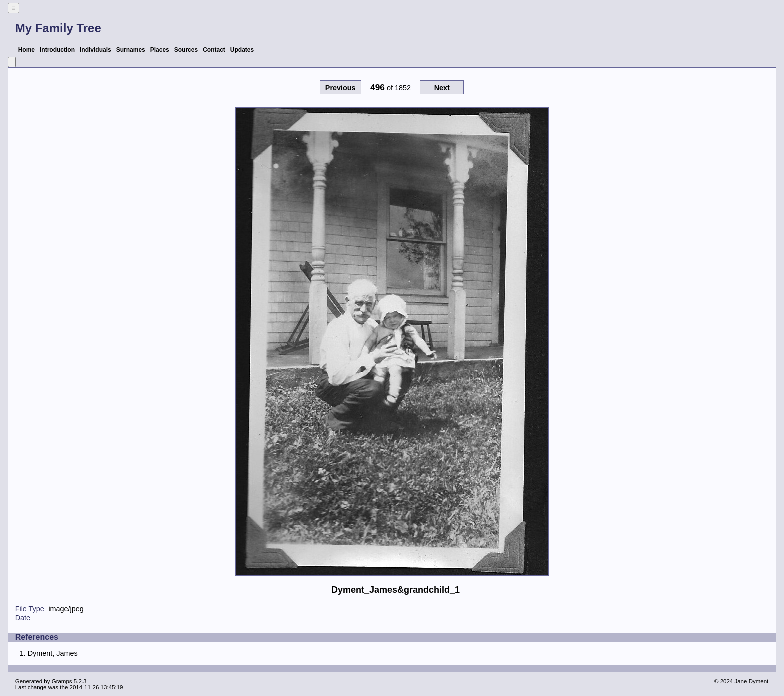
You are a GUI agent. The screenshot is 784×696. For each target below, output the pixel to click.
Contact (214, 50)
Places (160, 50)
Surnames (131, 50)
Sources (186, 50)
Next (442, 88)
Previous (341, 88)
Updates (242, 50)
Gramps (62, 681)
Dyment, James (53, 653)
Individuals (96, 50)
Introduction (57, 50)
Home (27, 50)
